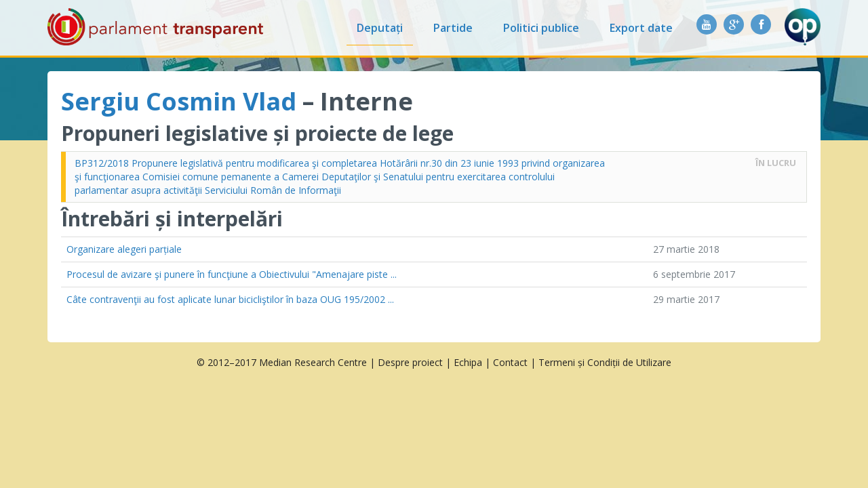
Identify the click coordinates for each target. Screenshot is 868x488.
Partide (453, 28)
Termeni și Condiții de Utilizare (605, 362)
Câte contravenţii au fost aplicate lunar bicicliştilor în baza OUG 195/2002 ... (230, 299)
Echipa (468, 362)
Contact (510, 362)
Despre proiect (410, 362)
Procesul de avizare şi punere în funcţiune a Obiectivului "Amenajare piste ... (232, 274)
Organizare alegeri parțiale (124, 249)
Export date (641, 28)
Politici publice (541, 28)
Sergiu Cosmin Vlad (179, 101)
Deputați (380, 28)
